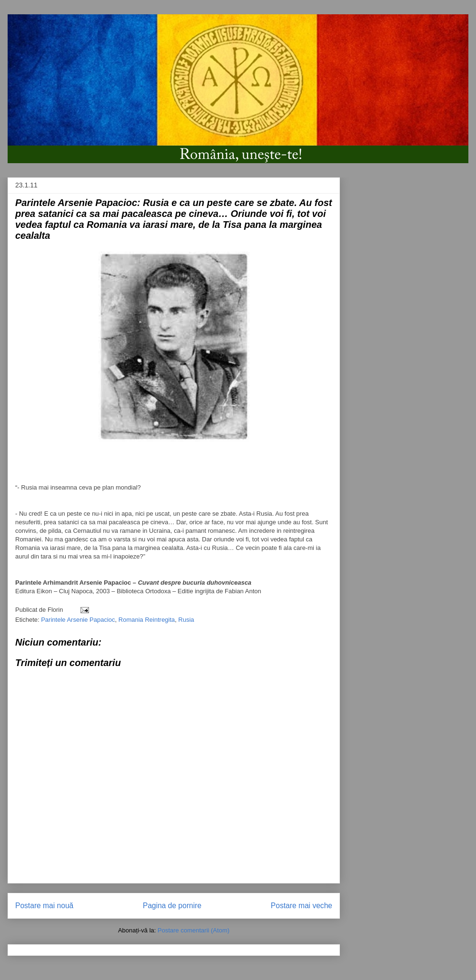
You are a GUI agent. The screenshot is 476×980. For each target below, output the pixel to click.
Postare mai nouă (44, 906)
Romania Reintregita (147, 620)
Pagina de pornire (172, 906)
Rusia (186, 620)
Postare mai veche (302, 906)
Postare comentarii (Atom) (193, 930)
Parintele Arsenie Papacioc (78, 620)
